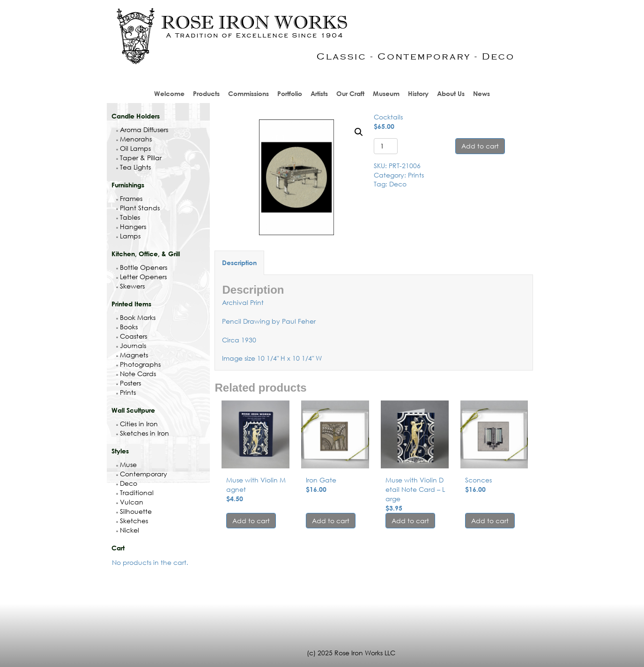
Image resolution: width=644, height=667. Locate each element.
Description (239, 263)
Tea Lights (133, 167)
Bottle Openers (142, 267)
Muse (126, 464)
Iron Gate (321, 480)
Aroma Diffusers (142, 130)
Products (206, 93)
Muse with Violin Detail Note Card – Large (415, 489)
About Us (451, 93)
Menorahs (134, 139)
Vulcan (130, 502)
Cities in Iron (137, 424)
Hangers (131, 226)
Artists (319, 93)
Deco (127, 483)
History (418, 93)
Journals (131, 345)
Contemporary (142, 474)
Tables (128, 217)
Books (127, 327)
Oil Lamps (133, 148)
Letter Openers (141, 277)
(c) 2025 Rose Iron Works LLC (351, 653)
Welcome (169, 93)
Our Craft (350, 93)
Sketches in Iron (143, 433)
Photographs (138, 364)
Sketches (132, 521)
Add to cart (480, 146)
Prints (126, 392)
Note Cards (136, 374)
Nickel (128, 530)
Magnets (132, 355)
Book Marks (136, 317)
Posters (129, 383)
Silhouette (134, 511)
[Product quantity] (386, 146)
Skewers (130, 286)
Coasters (132, 336)
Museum (386, 93)
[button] (359, 132)
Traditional (135, 493)
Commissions (248, 93)
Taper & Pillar (139, 158)
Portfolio (290, 93)
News (481, 93)
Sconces (478, 480)
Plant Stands (138, 208)
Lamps (128, 236)
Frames (129, 198)
